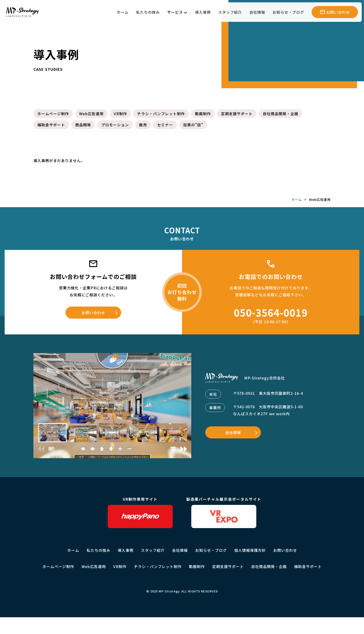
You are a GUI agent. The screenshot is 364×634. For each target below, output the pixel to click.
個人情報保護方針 (250, 550)
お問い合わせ (93, 313)
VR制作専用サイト (140, 512)
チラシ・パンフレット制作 (161, 114)
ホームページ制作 (53, 114)
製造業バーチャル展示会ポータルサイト (224, 512)
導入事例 (203, 12)
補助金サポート (51, 125)
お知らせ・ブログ (288, 12)
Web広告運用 (91, 114)
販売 (143, 125)
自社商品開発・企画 (281, 114)
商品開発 (83, 125)
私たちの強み (148, 12)
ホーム (123, 12)
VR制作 (120, 114)
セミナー (165, 125)
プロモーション (115, 125)
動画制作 (203, 114)
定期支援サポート (237, 114)
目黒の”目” (193, 125)
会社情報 (257, 12)
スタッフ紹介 (230, 12)
